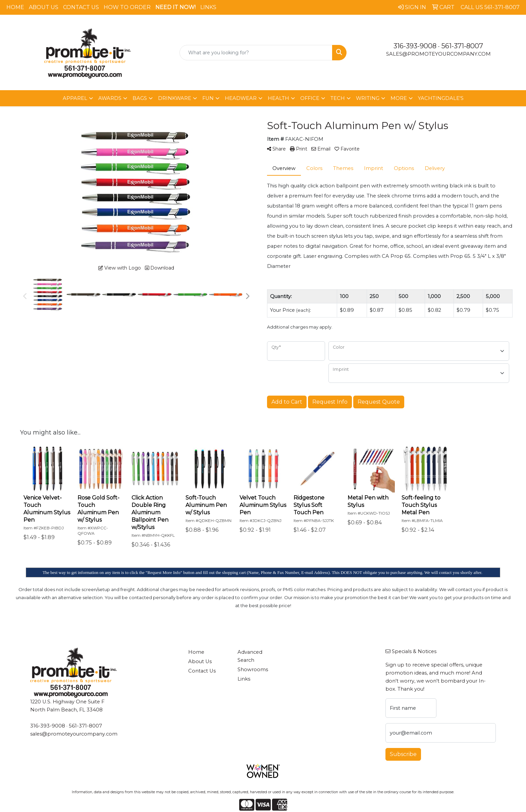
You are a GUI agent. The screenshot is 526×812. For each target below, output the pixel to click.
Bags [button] (140, 98)
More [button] (399, 98)
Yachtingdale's (441, 98)
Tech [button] (338, 98)
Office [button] (310, 98)
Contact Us (81, 7)
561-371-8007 (462, 46)
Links (208, 7)
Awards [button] (110, 98)
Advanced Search (250, 656)
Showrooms (253, 670)
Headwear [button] (241, 98)
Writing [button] (368, 98)
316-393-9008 (415, 46)
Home (15, 7)
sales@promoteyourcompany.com (438, 54)
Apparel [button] (75, 98)
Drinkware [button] (175, 98)
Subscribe (403, 754)
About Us (44, 7)
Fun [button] (208, 98)
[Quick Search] (256, 53)
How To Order (127, 7)
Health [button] (278, 98)
